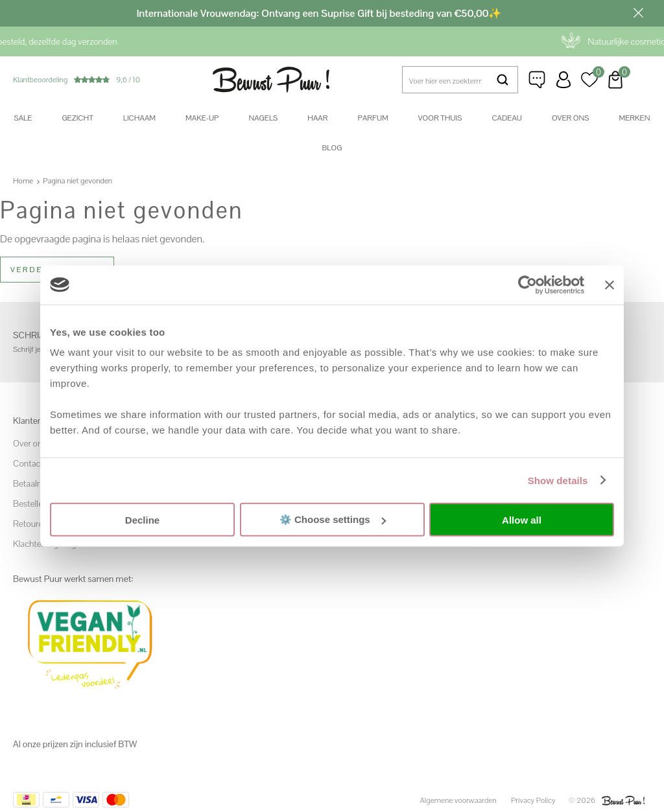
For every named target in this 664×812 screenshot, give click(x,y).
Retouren (30, 524)
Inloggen (563, 80)
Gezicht (77, 118)
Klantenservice (538, 80)
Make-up (202, 118)
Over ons (571, 118)
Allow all (522, 519)
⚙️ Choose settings (333, 519)
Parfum (373, 118)
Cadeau (506, 118)
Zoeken (503, 80)
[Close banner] (610, 284)
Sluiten (638, 13)
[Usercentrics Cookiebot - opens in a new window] (528, 284)
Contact (28, 463)
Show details (558, 480)
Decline (142, 519)
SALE (23, 118)
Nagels (263, 118)
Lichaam (139, 118)
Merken (634, 118)
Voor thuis (440, 118)
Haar (317, 118)
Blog (332, 148)
